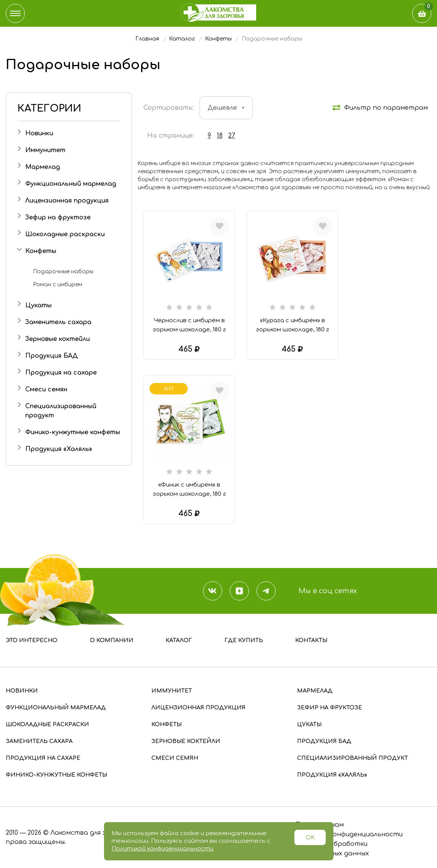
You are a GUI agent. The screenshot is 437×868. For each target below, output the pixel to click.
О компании (112, 640)
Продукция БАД (52, 356)
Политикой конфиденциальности (162, 849)
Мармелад (43, 167)
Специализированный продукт (353, 758)
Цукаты (38, 305)
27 (232, 136)
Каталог (179, 640)
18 (220, 136)
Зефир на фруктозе (58, 217)
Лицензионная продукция (67, 201)
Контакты (311, 640)
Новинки (39, 133)
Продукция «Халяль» (59, 449)
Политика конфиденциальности (348, 834)
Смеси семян (46, 389)
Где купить (244, 640)
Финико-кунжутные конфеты (73, 432)
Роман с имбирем (58, 285)
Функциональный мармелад (71, 184)
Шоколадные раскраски (65, 234)
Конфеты (41, 251)
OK (310, 838)
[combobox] (226, 108)
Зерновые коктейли (58, 339)
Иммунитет (45, 150)
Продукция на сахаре (61, 373)
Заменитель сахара (58, 322)
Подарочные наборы (63, 272)
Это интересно (32, 640)
